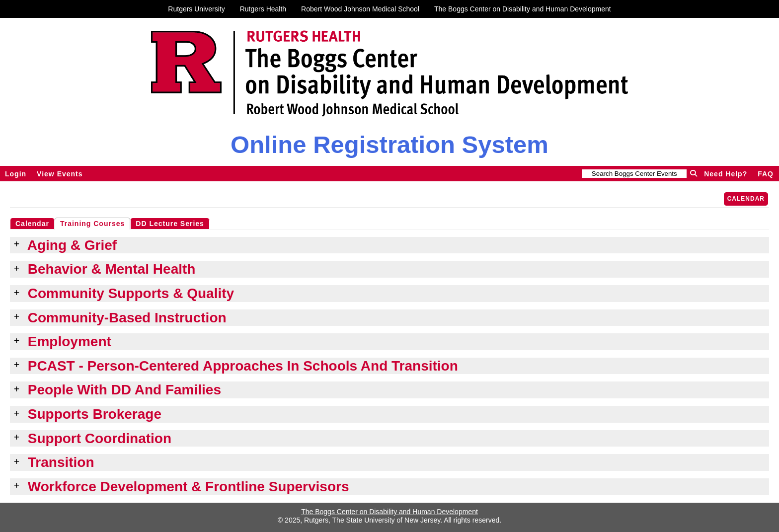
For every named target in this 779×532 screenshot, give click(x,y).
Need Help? (726, 174)
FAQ (766, 174)
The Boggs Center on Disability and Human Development (523, 9)
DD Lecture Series (170, 224)
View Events (60, 174)
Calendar (746, 199)
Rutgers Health (263, 9)
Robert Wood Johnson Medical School (360, 9)
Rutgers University (196, 9)
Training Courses (92, 224)
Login (16, 174)
